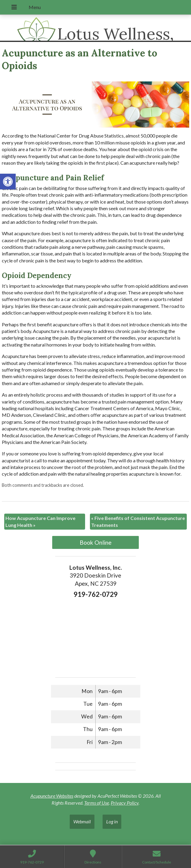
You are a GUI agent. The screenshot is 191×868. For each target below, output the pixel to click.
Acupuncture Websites (52, 796)
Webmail (82, 821)
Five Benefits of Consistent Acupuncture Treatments (138, 521)
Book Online (96, 542)
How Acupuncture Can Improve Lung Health (40, 521)
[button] (8, 182)
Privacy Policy (125, 803)
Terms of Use (97, 803)
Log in (112, 821)
